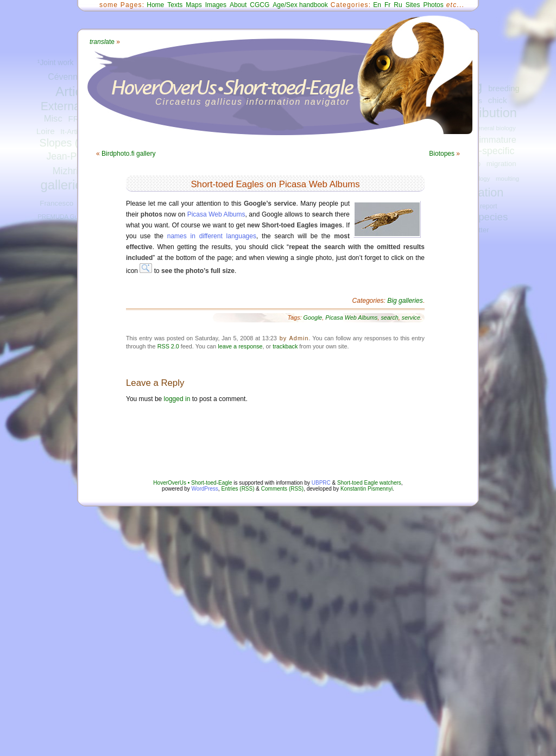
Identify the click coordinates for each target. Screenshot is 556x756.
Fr (387, 5)
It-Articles (75, 132)
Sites (413, 5)
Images (216, 5)
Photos (433, 5)
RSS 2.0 (168, 346)
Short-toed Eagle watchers (369, 483)
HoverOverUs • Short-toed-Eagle (192, 483)
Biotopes (442, 154)
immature (497, 139)
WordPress (205, 489)
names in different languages (212, 236)
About (238, 5)
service (411, 317)
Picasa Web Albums (216, 214)
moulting (507, 179)
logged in (177, 399)
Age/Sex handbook (300, 5)
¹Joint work (56, 63)
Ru (398, 5)
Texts (175, 5)
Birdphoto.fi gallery (128, 154)
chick (498, 100)
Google (313, 317)
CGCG (260, 5)
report (489, 206)
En (377, 5)
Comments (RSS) (282, 489)
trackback (285, 346)
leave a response (240, 346)
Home (155, 5)
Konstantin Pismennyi (367, 489)
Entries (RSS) (238, 489)
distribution (486, 113)
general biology (494, 128)
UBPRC (321, 483)
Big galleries (405, 301)
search (389, 317)
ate (102, 42)
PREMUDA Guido (62, 217)
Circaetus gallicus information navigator (253, 102)
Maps (194, 5)
